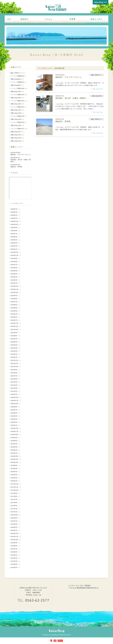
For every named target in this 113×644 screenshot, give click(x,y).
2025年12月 (16, 221)
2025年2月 (16, 246)
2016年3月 (16, 527)
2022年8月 (16, 336)
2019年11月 (16, 431)
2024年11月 (16, 255)
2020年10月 (16, 404)
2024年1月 (16, 283)
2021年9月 (16, 370)
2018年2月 (16, 478)
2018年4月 (16, 472)
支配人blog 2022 (17, 104)
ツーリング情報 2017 (19, 129)
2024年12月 (16, 252)
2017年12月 (16, 484)
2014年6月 (16, 564)
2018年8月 (16, 465)
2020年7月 (16, 410)
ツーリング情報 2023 (19, 95)
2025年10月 (16, 224)
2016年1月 (16, 530)
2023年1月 (16, 320)
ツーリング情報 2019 (18, 116)
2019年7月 (16, 444)
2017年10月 (16, 490)
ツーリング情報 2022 (19, 101)
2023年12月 (16, 286)
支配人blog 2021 (17, 110)
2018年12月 (16, 456)
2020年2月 (16, 422)
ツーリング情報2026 (18, 76)
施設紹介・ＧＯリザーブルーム (21, 154)
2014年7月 (16, 561)
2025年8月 (16, 231)
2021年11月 (16, 363)
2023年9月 (16, 296)
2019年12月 (16, 428)
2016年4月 (16, 524)
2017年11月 (16, 487)
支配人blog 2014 (17, 141)
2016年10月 (16, 515)
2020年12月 (16, 397)
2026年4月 (16, 209)
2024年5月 (16, 271)
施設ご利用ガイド (18, 73)
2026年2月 (16, 215)
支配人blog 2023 (17, 98)
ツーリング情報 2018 (18, 122)
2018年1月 (16, 481)
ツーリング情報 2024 (19, 88)
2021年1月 (16, 394)
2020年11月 (16, 401)
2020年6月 (16, 413)
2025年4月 (16, 240)
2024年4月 (16, 274)
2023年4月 (16, 311)
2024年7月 (16, 265)
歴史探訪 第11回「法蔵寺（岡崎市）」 (21, 160)
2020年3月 (16, 419)
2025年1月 (16, 249)
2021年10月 (16, 367)
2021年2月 (16, 391)
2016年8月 (16, 518)
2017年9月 (16, 493)
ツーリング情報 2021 (18, 107)
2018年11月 (16, 459)
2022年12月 (16, 323)
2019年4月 (16, 450)
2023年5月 (16, 308)
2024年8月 (16, 262)
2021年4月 (16, 385)
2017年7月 (16, 499)
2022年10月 (16, 330)
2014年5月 (16, 567)
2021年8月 (16, 373)
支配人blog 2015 (17, 138)
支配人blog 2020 (17, 113)
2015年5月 (16, 552)
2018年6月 (16, 469)
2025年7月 (16, 234)
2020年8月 (16, 407)
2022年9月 (16, 333)
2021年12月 (16, 360)
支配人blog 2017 (17, 132)
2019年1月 (16, 453)
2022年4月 (16, 348)
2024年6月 (16, 268)
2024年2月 (16, 280)
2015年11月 (16, 537)
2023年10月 (16, 292)
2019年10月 (16, 435)
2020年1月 (16, 425)
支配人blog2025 (17, 85)
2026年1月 (16, 218)
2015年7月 (16, 549)
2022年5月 (16, 345)
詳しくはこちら (98, 89)
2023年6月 (16, 305)
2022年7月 (16, 339)
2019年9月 (16, 438)
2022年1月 (16, 357)
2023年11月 (16, 289)
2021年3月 (16, 388)
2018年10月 (16, 462)
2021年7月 (16, 376)
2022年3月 (16, 351)
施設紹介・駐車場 (16, 166)
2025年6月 (16, 237)
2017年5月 (16, 506)
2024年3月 (16, 277)
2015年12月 (16, 533)
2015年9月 (16, 543)
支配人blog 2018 (17, 125)
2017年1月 (16, 512)
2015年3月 (16, 558)
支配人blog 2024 (17, 92)
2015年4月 (16, 555)
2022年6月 (16, 342)
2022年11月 (16, 326)
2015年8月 (16, 546)
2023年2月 (16, 317)
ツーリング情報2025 (18, 82)
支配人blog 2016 (17, 135)
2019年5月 (16, 447)
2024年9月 (16, 258)
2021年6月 (16, 379)
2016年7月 (16, 521)
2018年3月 (16, 475)
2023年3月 (16, 314)
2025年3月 (16, 243)
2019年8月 (16, 441)
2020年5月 (16, 416)
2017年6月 (16, 503)
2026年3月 (16, 212)
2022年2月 (16, 354)
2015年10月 (16, 540)
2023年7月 (16, 302)
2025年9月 (16, 228)
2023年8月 (16, 299)
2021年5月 (16, 382)
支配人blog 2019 (17, 119)
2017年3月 (16, 509)
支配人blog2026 (17, 79)
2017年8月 (16, 496)
